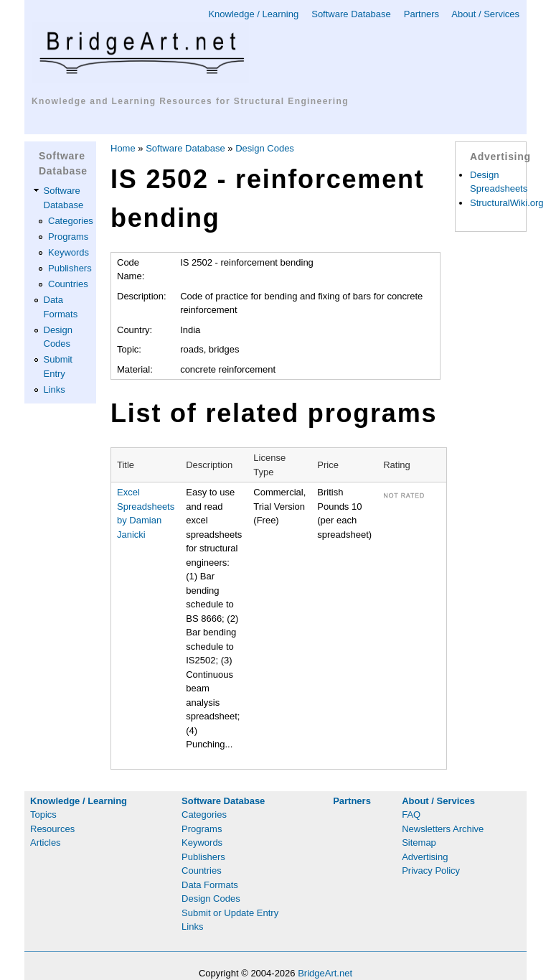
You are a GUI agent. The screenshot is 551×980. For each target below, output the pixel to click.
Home (123, 148)
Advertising (425, 857)
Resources (52, 829)
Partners (422, 14)
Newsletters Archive (443, 829)
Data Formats (210, 885)
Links (55, 389)
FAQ (411, 815)
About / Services (485, 14)
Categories (71, 221)
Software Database (351, 14)
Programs (68, 237)
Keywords (69, 252)
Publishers (70, 268)
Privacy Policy (431, 871)
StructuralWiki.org (507, 203)
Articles (46, 843)
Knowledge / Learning (253, 14)
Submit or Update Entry (230, 913)
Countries (68, 284)
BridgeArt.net (325, 973)
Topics (43, 815)
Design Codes (265, 148)
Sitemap (419, 843)
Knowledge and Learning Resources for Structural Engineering (190, 101)
